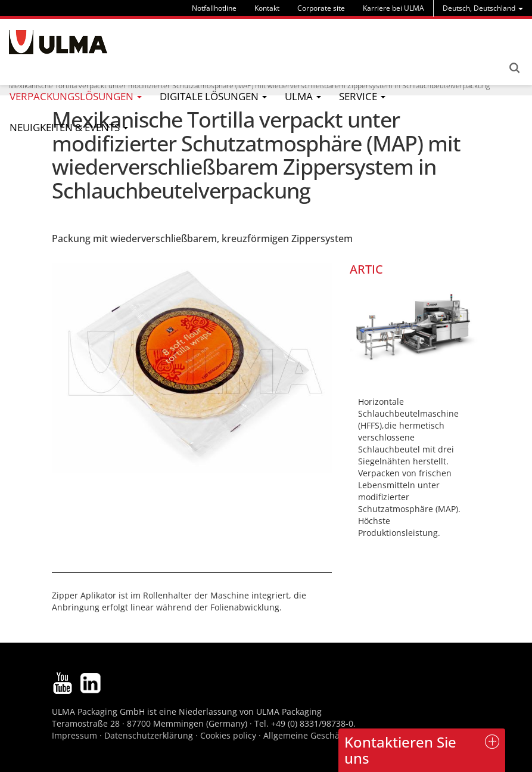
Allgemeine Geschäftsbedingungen (333, 735)
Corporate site (321, 8)
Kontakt (267, 8)
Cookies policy (228, 735)
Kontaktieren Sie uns (400, 750)
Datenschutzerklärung (150, 735)
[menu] (483, 8)
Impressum (74, 735)
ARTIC (366, 269)
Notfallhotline (214, 8)
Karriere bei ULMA (393, 8)
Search (514, 68)
